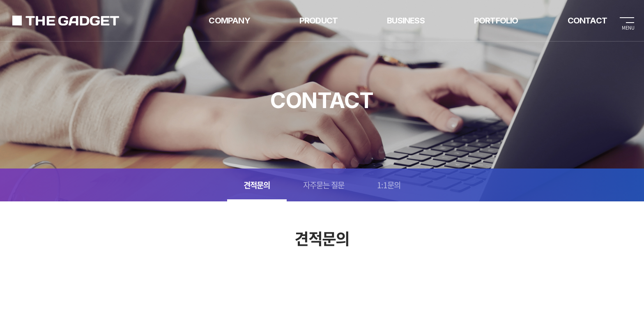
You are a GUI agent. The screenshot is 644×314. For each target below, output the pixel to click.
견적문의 (257, 185)
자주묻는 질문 (324, 185)
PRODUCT (319, 21)
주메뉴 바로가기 (0, 0)
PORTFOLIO (496, 21)
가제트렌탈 (66, 21)
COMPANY (229, 21)
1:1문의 (389, 185)
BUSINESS (406, 21)
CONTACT (587, 21)
